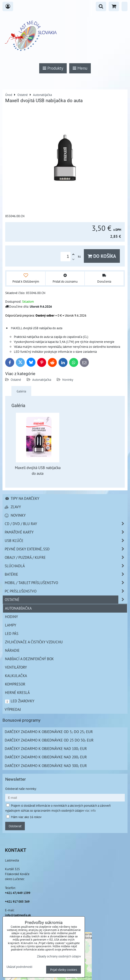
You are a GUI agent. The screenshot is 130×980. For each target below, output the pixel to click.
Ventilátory (16, 667)
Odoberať (15, 826)
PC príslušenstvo (66, 591)
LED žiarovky (19, 701)
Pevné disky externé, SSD (66, 549)
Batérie (66, 574)
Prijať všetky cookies (64, 970)
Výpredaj (13, 709)
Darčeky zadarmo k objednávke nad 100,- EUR (46, 748)
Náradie (12, 650)
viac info (90, 810)
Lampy (11, 625)
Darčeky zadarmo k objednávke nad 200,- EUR (46, 757)
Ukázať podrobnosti (19, 967)
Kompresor (15, 684)
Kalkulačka (16, 676)
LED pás (12, 633)
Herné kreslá (17, 692)
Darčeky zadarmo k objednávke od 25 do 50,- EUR (49, 740)
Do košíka (102, 256)
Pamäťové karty (66, 532)
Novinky (68, 380)
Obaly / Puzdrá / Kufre (66, 557)
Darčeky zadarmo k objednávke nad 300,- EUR (46, 766)
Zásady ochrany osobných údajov (59, 956)
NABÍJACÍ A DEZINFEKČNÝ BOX (29, 659)
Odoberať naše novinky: (21, 789)
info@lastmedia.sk (18, 915)
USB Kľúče (66, 541)
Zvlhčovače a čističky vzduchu (34, 642)
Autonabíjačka (42, 380)
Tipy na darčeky (22, 498)
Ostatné (16, 380)
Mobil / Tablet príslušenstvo (66, 583)
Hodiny (11, 617)
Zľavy (13, 507)
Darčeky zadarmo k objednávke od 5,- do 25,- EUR (49, 732)
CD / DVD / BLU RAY (66, 524)
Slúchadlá (66, 566)
